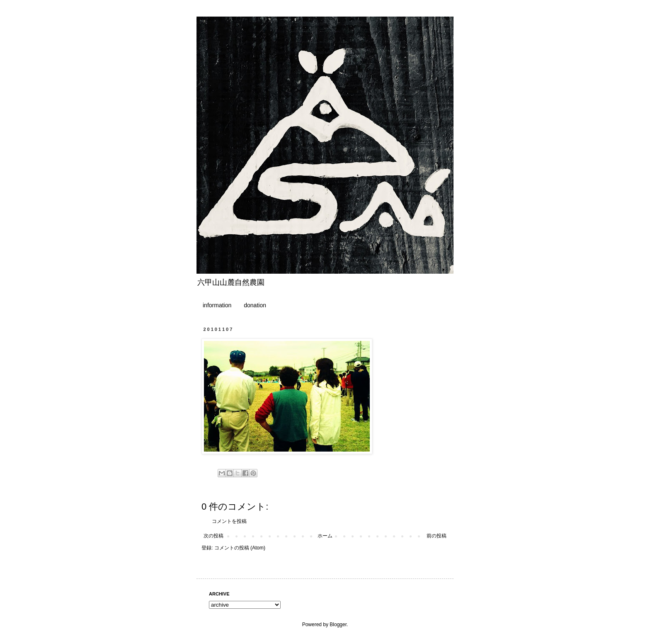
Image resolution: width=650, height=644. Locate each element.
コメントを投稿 (229, 521)
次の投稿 (213, 536)
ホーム (325, 536)
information (217, 305)
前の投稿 (437, 536)
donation (255, 305)
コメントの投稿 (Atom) (240, 548)
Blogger (338, 625)
